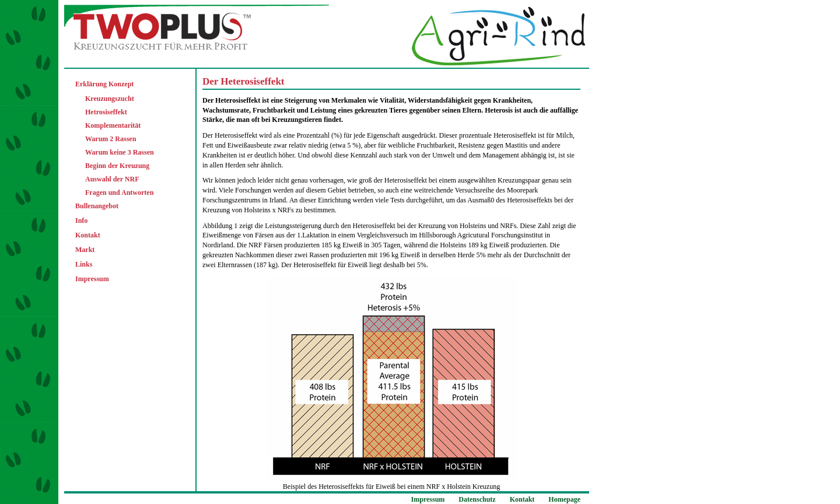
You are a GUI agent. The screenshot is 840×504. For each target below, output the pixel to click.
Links (84, 264)
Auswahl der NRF (112, 179)
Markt (85, 250)
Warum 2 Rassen (111, 139)
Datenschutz (477, 499)
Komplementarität (113, 125)
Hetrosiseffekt (106, 112)
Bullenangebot (97, 206)
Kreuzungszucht (110, 99)
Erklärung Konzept (104, 84)
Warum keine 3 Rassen (120, 152)
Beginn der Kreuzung (117, 166)
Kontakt (88, 235)
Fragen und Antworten (119, 192)
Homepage (564, 499)
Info (81, 220)
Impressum (92, 279)
